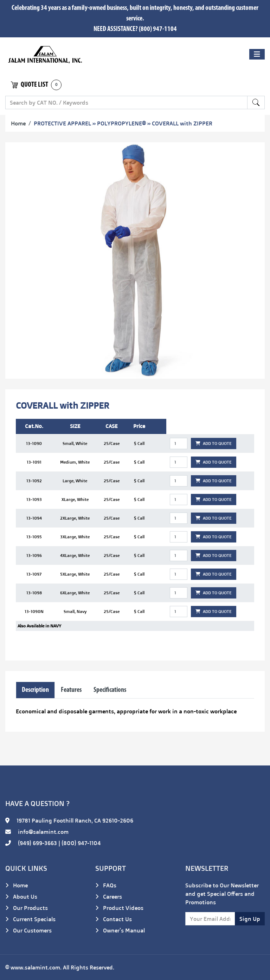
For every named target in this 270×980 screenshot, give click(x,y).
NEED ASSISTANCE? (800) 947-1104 (135, 29)
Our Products (27, 908)
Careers (109, 897)
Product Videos (119, 908)
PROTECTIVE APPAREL (62, 123)
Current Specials (30, 919)
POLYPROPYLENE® (121, 123)
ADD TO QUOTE (214, 443)
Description (35, 690)
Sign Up (250, 919)
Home (18, 123)
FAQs (106, 885)
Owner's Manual (120, 930)
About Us (21, 897)
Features (71, 690)
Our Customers (28, 930)
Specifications (110, 690)
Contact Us (114, 919)
